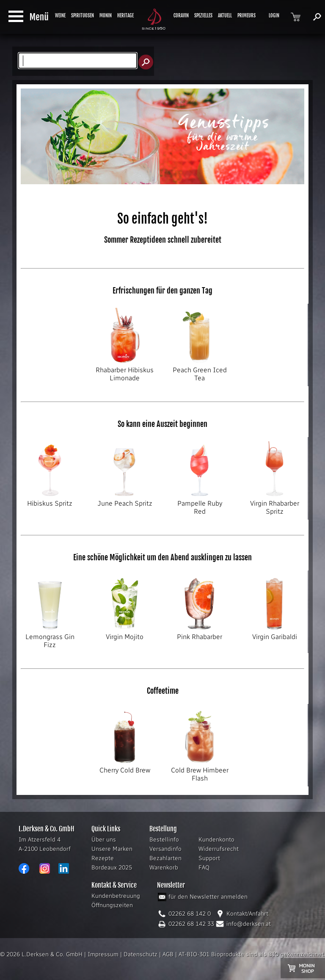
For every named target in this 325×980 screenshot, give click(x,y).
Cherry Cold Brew (125, 767)
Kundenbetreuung (116, 896)
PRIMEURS (247, 16)
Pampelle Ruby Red (200, 504)
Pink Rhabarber (200, 634)
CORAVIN (181, 16)
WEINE (60, 16)
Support (209, 858)
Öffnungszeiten (112, 905)
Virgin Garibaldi (274, 634)
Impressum (103, 954)
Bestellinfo (164, 840)
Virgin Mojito (125, 634)
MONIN (106, 16)
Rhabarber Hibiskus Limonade (125, 371)
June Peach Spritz (125, 500)
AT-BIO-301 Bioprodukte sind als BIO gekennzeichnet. (252, 954)
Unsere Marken (112, 849)
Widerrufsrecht (219, 849)
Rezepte (103, 858)
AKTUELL (225, 16)
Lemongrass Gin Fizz (50, 638)
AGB (168, 954)
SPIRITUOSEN (83, 16)
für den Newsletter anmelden (208, 897)
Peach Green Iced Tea (200, 371)
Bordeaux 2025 (112, 868)
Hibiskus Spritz (50, 500)
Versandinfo (165, 849)
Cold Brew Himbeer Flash (200, 771)
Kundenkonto (216, 840)
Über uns (104, 840)
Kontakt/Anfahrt (247, 914)
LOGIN (274, 16)
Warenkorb (164, 868)
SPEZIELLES (203, 16)
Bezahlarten (165, 858)
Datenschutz (140, 954)
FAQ (204, 868)
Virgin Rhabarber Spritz (274, 504)
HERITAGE (125, 16)
